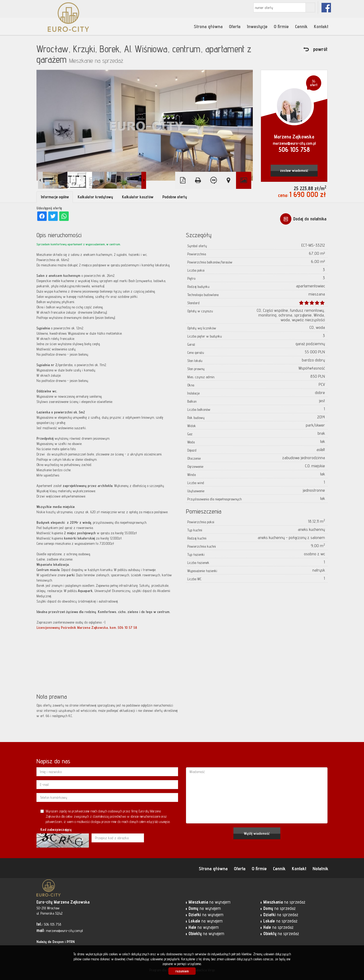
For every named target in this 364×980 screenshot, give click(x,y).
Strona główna (208, 26)
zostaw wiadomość (294, 170)
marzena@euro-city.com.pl (294, 143)
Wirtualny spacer (213, 180)
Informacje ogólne (55, 197)
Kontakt (321, 26)
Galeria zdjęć (244, 180)
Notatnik (320, 868)
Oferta (235, 26)
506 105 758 (294, 149)
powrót (320, 49)
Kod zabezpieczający (56, 829)
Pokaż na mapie (228, 180)
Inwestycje (257, 26)
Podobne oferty (175, 197)
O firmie (281, 26)
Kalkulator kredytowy (95, 197)
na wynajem (210, 902)
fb (326, 7)
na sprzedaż (284, 902)
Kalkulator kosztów (138, 197)
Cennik (301, 26)
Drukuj (198, 180)
